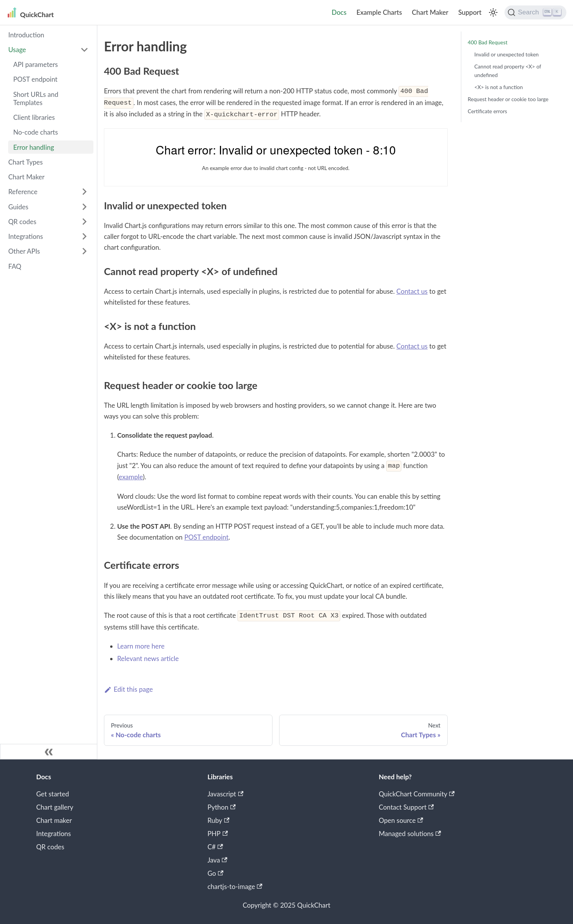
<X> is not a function (499, 87)
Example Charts (379, 12)
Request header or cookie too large (508, 99)
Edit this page (128, 689)
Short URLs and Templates (36, 98)
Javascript (225, 794)
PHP (218, 834)
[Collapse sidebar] (49, 752)
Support (470, 12)
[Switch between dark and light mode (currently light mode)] (493, 12)
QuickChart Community (417, 794)
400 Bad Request (488, 42)
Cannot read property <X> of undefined (508, 71)
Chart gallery (55, 807)
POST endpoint (35, 79)
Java (217, 860)
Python (221, 807)
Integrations (25, 236)
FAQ (15, 266)
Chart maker (54, 820)
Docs (339, 12)
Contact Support (406, 807)
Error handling (34, 147)
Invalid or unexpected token (507, 54)
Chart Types (25, 162)
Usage (17, 50)
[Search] (535, 12)
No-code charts (36, 132)
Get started (53, 794)
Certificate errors (488, 111)
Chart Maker (430, 12)
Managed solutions (410, 834)
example (131, 477)
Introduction (26, 35)
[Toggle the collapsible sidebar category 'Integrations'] (84, 237)
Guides (18, 207)
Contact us (412, 291)
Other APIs (24, 251)
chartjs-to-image (235, 886)
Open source (401, 820)
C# (215, 847)
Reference (23, 192)
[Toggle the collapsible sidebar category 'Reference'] (84, 192)
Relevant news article (148, 658)
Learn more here (141, 646)
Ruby (218, 820)
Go (215, 873)
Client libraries (34, 117)
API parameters (36, 64)
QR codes (22, 222)
